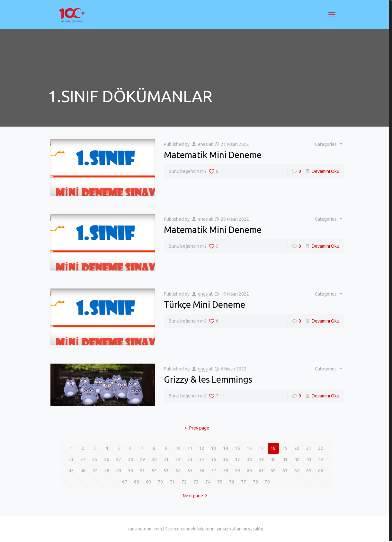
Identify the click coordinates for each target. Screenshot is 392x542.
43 (309, 459)
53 (166, 471)
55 (190, 471)
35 (214, 459)
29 (142, 459)
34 (202, 459)
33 (190, 459)
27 (119, 459)
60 (249, 471)
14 (226, 448)
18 (273, 448)
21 (309, 448)
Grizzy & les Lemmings (208, 379)
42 (297, 459)
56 (202, 471)
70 (160, 482)
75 (220, 482)
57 (214, 471)
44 (321, 459)
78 (255, 482)
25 (95, 459)
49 (119, 471)
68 (137, 482)
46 (83, 471)
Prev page (196, 428)
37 (237, 459)
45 (71, 471)
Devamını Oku (325, 171)
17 (261, 448)
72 (184, 482)
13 (214, 448)
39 (261, 459)
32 (178, 459)
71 (172, 482)
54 (178, 471)
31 (166, 459)
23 (71, 459)
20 (297, 448)
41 (285, 459)
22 (321, 448)
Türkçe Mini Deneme (205, 304)
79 (267, 482)
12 (202, 448)
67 (125, 482)
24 (83, 459)
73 (196, 482)
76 (232, 482)
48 (107, 471)
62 (273, 471)
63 (285, 471)
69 (148, 482)
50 (130, 471)
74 (208, 482)
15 (237, 448)
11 (190, 448)
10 (178, 448)
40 (273, 459)
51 (142, 471)
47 (95, 471)
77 (244, 482)
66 (321, 471)
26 (107, 459)
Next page (196, 496)
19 (285, 448)
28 (130, 459)
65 (309, 471)
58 (226, 471)
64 (297, 471)
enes (203, 144)
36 (226, 459)
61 (261, 471)
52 (154, 471)
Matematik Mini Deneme (213, 155)
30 (154, 459)
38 (249, 459)
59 (237, 471)
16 (249, 448)
